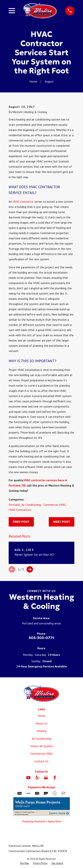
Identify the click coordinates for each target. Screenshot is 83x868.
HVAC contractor (23, 202)
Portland (14, 505)
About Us (42, 723)
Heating (41, 731)
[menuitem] (24, 863)
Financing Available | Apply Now (42, 821)
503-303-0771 (41, 638)
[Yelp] (37, 778)
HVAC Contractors (20, 510)
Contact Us (41, 761)
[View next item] (30, 569)
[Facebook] (55, 778)
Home (41, 716)
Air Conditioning (32, 505)
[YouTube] (28, 778)
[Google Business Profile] (46, 778)
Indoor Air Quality (42, 746)
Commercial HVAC (55, 505)
